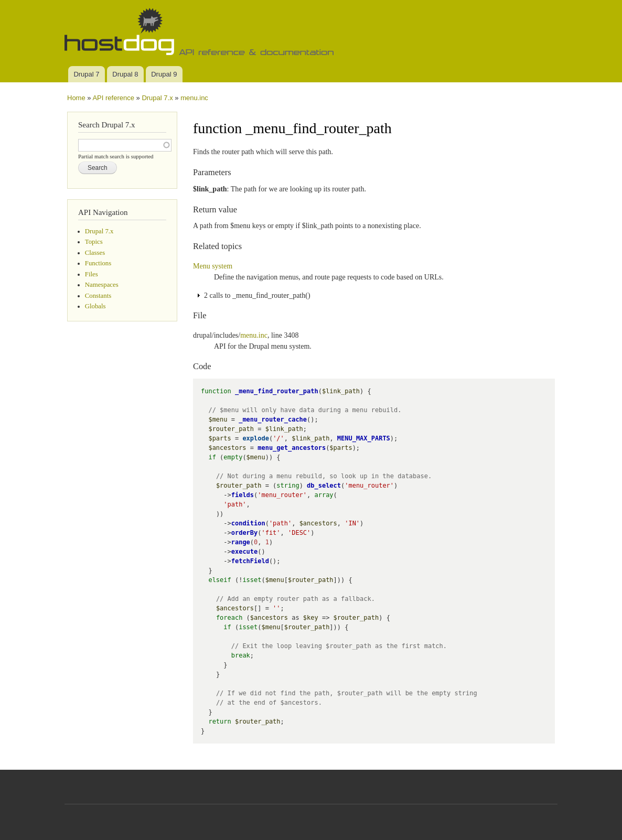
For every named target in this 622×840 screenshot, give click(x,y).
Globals (95, 306)
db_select (324, 486)
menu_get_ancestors (292, 448)
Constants (98, 296)
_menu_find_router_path (277, 391)
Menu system (213, 266)
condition (248, 523)
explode (256, 438)
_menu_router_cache (273, 419)
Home (76, 98)
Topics (94, 242)
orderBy (245, 533)
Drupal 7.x (157, 98)
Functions (98, 263)
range (241, 542)
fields (243, 495)
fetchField (250, 561)
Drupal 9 (164, 74)
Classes (95, 253)
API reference (113, 98)
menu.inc (194, 98)
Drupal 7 (86, 74)
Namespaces (102, 285)
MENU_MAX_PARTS (364, 438)
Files (92, 274)
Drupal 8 (125, 74)
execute (245, 552)
